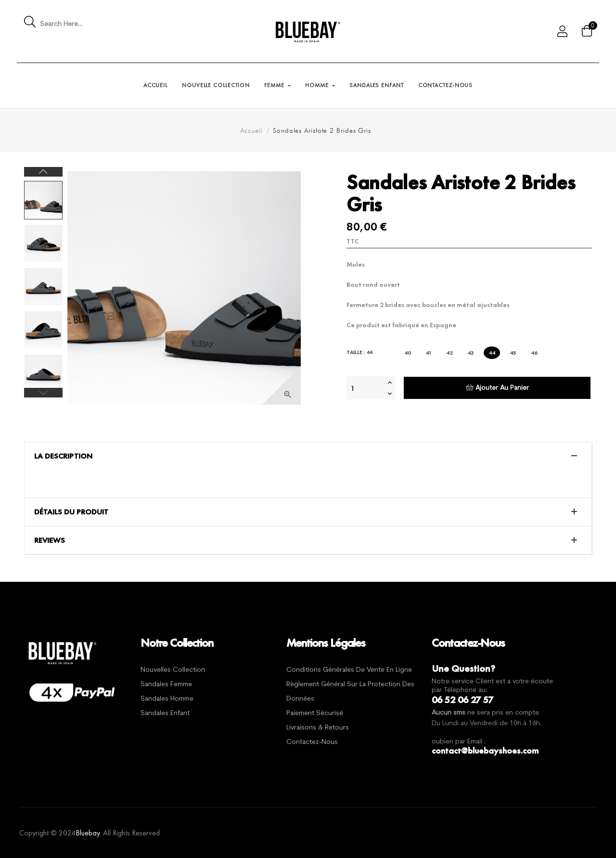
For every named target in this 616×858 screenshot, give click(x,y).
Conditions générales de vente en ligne (349, 670)
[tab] (308, 456)
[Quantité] (366, 388)
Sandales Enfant (165, 713)
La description (63, 456)
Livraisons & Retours (318, 728)
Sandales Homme (167, 699)
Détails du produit (71, 512)
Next (43, 172)
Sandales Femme (166, 685)
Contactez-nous (312, 742)
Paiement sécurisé (315, 713)
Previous (43, 393)
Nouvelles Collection (173, 670)
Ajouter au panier (497, 388)
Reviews (50, 540)
